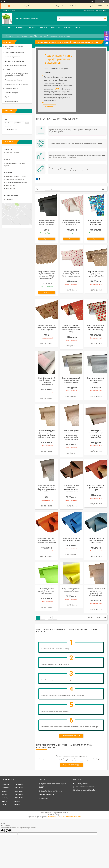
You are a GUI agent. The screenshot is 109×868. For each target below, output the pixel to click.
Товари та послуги (13, 36)
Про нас (32, 28)
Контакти (55, 28)
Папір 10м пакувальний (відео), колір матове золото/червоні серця (96, 328)
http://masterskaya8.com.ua (15, 180)
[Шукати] (105, 19)
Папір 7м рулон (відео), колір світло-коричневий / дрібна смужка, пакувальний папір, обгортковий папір (71, 435)
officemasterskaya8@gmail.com (17, 183)
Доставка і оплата (72, 28)
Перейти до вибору (71, 765)
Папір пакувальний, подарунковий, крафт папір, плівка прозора (16, 75)
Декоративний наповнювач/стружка (14, 47)
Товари (19, 28)
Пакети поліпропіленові (13, 57)
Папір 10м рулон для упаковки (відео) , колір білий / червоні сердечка (71, 274)
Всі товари (50, 107)
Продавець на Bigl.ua (55, 815)
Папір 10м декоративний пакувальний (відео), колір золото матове (71, 381)
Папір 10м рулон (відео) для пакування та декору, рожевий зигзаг (71, 223)
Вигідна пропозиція (11, 101)
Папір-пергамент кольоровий (14, 53)
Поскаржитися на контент (55, 817)
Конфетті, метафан (11, 93)
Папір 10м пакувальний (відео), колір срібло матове (96, 381)
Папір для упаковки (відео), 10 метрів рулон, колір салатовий (47, 591)
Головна (8, 28)
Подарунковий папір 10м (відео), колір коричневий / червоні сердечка (47, 328)
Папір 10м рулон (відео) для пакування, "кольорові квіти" (96, 223)
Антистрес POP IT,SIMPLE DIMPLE (16, 84)
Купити (47, 239)
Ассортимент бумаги (71, 736)
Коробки (8, 97)
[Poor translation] (8, 831)
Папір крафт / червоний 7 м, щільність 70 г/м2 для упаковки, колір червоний (47, 541)
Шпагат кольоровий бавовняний (15, 65)
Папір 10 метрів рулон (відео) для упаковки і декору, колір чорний (47, 223)
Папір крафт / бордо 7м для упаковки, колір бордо (96, 488)
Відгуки (43, 28)
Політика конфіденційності (73, 817)
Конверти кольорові (11, 88)
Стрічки (7, 70)
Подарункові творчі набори (14, 80)
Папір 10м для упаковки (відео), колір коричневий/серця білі (96, 274)
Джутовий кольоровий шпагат (15, 61)
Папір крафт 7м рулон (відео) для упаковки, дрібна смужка (96, 541)
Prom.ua (65, 813)
